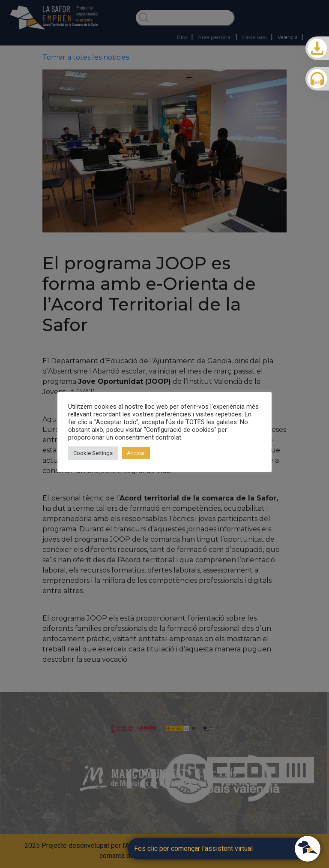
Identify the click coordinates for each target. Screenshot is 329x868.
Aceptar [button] (136, 453)
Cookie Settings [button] (93, 453)
